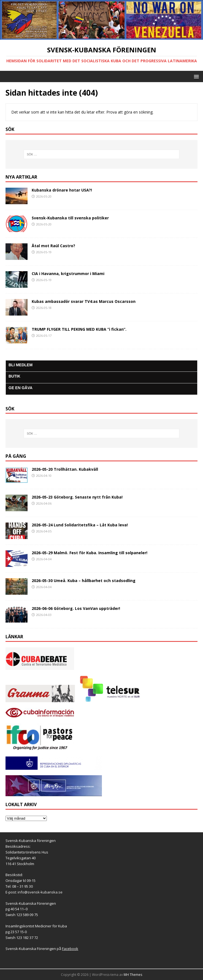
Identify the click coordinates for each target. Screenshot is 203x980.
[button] (195, 76)
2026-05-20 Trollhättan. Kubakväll (65, 469)
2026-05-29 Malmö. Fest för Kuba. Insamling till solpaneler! (90, 553)
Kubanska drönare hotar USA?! (62, 190)
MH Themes (133, 975)
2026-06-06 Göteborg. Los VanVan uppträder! (76, 608)
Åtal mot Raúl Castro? (53, 246)
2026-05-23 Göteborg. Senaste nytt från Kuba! (77, 497)
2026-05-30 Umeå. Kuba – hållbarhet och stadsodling (84, 581)
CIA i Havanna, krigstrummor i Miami (68, 274)
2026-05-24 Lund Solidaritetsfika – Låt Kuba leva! (80, 525)
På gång (16, 456)
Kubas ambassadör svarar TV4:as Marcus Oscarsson (84, 301)
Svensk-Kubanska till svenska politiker (70, 218)
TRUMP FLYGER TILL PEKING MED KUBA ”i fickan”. (79, 329)
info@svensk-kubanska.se (40, 892)
